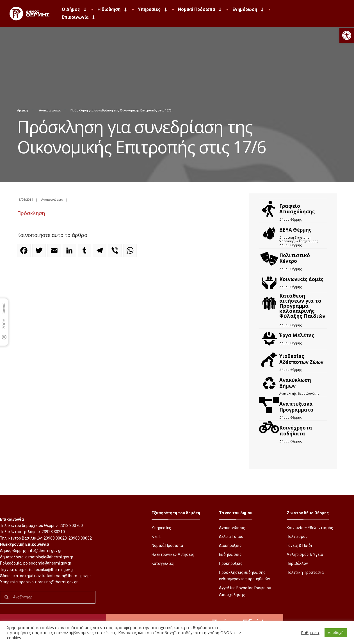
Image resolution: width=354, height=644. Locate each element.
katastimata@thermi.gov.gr (67, 576)
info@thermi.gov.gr (45, 551)
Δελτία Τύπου (231, 536)
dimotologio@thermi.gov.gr (49, 557)
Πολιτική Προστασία (305, 572)
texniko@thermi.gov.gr (54, 570)
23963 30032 (80, 538)
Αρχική (22, 110)
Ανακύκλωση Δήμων (295, 383)
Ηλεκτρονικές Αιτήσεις (173, 554)
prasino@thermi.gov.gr (58, 582)
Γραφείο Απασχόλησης (297, 209)
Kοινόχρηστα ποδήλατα (296, 431)
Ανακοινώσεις (50, 110)
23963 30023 (55, 538)
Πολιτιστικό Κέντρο (295, 258)
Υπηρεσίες (153, 10)
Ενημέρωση (248, 10)
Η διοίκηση (113, 10)
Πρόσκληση (31, 213)
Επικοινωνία (79, 17)
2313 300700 (71, 526)
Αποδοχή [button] (336, 632)
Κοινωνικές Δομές (301, 279)
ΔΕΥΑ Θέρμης (295, 230)
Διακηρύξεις (230, 545)
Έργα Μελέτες (297, 335)
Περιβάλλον (297, 563)
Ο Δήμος (75, 10)
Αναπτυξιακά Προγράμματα (296, 407)
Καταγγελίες (163, 563)
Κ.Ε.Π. (156, 536)
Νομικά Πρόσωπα (200, 10)
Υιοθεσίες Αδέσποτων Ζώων (301, 359)
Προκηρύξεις (231, 563)
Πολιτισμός (297, 536)
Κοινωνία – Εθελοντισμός (310, 528)
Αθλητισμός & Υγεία (305, 554)
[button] (347, 35)
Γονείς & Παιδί (299, 545)
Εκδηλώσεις (230, 554)
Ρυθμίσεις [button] (311, 632)
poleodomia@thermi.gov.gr (47, 563)
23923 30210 (53, 532)
